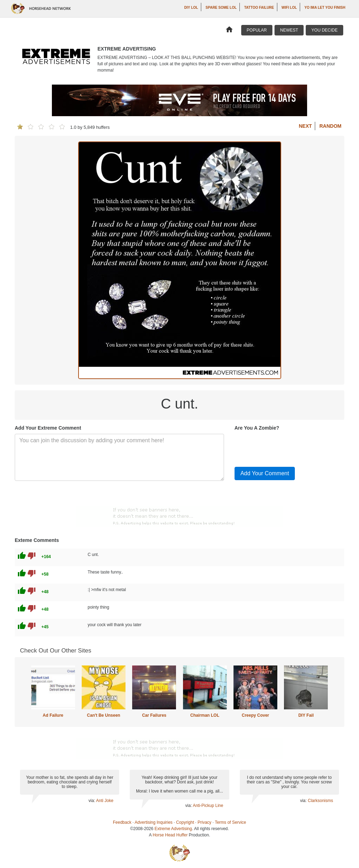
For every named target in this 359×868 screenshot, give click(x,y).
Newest (289, 30)
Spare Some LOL (221, 8)
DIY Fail (306, 715)
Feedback (122, 822)
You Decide (324, 30)
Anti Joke (105, 801)
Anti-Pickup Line (208, 806)
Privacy (205, 822)
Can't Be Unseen (104, 715)
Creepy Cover (255, 715)
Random (330, 126)
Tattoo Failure (259, 8)
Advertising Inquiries (154, 822)
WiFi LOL (289, 8)
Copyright (185, 822)
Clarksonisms (320, 801)
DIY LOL (191, 8)
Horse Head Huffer (170, 835)
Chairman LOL (205, 715)
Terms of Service (231, 822)
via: (92, 801)
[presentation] (288, 448)
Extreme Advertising (173, 829)
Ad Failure (53, 715)
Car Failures (154, 715)
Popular (257, 30)
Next (305, 126)
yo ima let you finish (325, 8)
